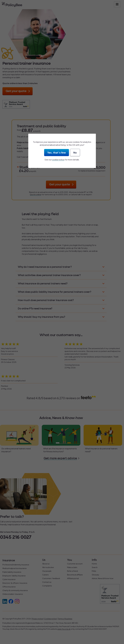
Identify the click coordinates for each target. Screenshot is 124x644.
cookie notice (58, 160)
